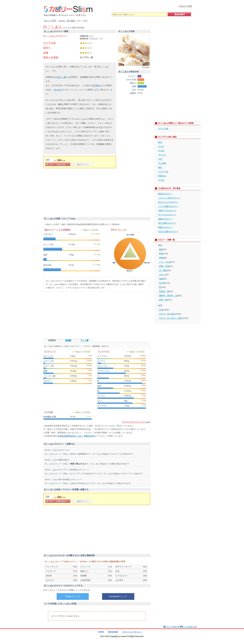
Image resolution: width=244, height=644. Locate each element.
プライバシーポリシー (132, 632)
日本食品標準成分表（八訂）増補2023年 (76, 436)
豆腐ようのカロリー (167, 210)
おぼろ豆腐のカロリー (168, 231)
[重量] (50, 160)
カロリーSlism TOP (173, 627)
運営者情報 (113, 632)
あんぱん (58, 90)
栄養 (46, 53)
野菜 (161, 254)
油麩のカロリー (165, 219)
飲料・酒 (163, 300)
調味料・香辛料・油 (168, 296)
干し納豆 (162, 163)
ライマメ (162, 155)
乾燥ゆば (162, 176)
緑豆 (160, 142)
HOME (101, 632)
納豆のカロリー (165, 194)
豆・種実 (163, 270)
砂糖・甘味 (164, 266)
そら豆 (161, 180)
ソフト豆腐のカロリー (168, 206)
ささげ (161, 146)
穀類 (161, 249)
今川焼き (96, 85)
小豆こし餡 (61, 77)
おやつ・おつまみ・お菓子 (171, 318)
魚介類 (162, 283)
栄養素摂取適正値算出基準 (134, 422)
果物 (161, 258)
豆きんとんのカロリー (168, 202)
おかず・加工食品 (167, 314)
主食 (161, 310)
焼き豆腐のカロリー (167, 223)
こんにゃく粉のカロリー (169, 198)
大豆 (160, 159)
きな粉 (161, 151)
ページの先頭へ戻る (190, 627)
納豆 (160, 167)
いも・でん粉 (165, 262)
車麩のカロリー (165, 227)
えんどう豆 (163, 172)
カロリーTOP (186, 6)
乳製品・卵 (164, 291)
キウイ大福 (163, 129)
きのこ (162, 275)
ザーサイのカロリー (167, 215)
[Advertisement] (69, 193)
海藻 (161, 279)
